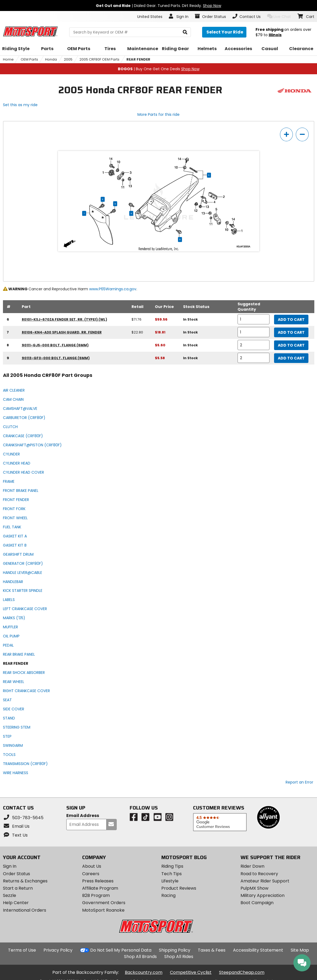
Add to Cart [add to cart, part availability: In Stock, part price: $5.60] (291, 345)
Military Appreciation (263, 895)
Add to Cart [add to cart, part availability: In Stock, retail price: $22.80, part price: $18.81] (291, 332)
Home (8, 59)
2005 (68, 59)
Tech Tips (172, 874)
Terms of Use (22, 950)
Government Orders (104, 903)
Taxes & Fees (212, 950)
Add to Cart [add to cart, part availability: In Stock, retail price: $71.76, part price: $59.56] (291, 320)
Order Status (17, 874)
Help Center (16, 903)
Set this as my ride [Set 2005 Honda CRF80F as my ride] (20, 105)
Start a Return (18, 888)
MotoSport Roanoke (103, 910)
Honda (51, 59)
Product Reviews (179, 888)
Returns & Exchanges (25, 881)
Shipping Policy (175, 950)
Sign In (10, 866)
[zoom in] (286, 134)
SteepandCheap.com (242, 972)
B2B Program (96, 895)
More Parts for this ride (158, 114)
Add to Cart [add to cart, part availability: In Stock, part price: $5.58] (291, 358)
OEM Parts (29, 59)
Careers (91, 874)
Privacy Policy (58, 950)
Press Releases (98, 881)
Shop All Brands (140, 957)
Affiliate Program (100, 888)
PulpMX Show (254, 888)
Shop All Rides (179, 957)
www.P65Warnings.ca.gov (113, 289)
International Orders (25, 910)
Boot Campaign (257, 903)
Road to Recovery (259, 874)
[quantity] (254, 319)
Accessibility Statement (258, 950)
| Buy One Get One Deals (159, 69)
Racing (168, 895)
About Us (92, 866)
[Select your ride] (224, 32)
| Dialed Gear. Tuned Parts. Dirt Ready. (158, 6)
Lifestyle (170, 881)
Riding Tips (172, 866)
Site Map (300, 950)
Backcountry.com (144, 972)
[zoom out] (302, 134)
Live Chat (279, 16)
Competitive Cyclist (191, 972)
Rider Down (252, 866)
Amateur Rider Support (265, 881)
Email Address (83, 816)
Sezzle (10, 895)
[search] (185, 32)
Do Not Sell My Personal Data (121, 950)
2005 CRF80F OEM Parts (99, 59)
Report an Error (299, 782)
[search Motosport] (130, 32)
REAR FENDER (138, 59)
